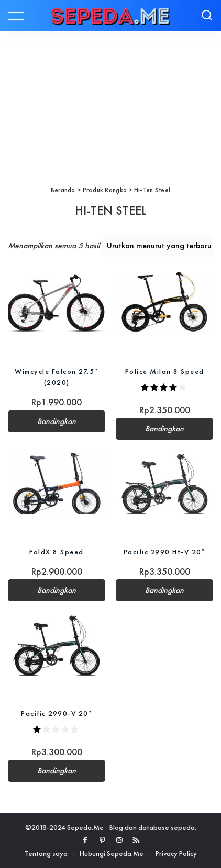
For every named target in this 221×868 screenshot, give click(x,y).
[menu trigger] (21, 16)
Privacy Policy (176, 853)
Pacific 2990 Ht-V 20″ (164, 552)
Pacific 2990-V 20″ (57, 713)
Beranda (63, 190)
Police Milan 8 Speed (165, 371)
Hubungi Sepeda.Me (112, 853)
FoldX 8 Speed (57, 552)
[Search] (207, 16)
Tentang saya (46, 853)
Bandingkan (57, 421)
